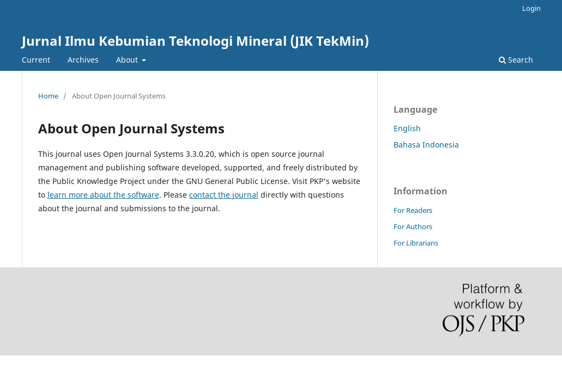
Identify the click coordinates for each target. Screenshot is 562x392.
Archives (83, 60)
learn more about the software (103, 195)
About (128, 60)
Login (531, 8)
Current (36, 60)
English (407, 128)
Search (516, 60)
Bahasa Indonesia (426, 145)
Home (48, 96)
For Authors (413, 226)
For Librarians (416, 243)
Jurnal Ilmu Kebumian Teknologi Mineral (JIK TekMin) (195, 41)
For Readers (413, 210)
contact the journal (224, 195)
